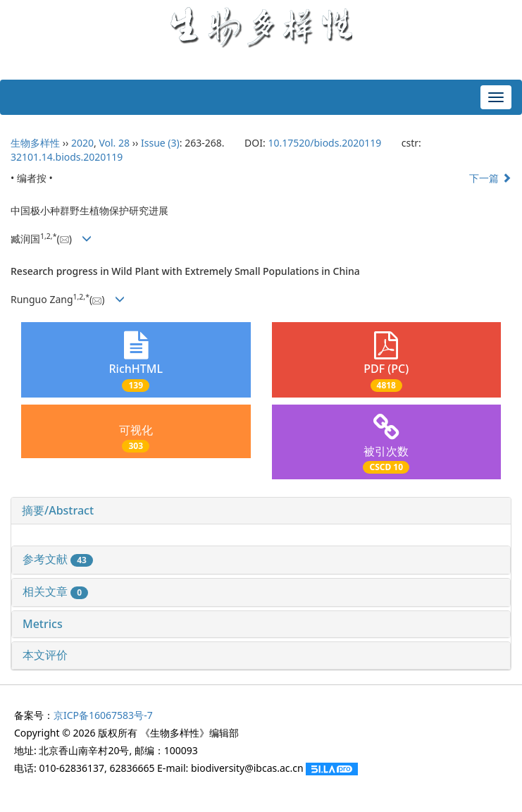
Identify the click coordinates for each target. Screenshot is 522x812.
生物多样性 (35, 143)
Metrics (43, 624)
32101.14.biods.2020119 (67, 157)
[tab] (261, 511)
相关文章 (55, 591)
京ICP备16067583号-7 (103, 715)
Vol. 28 (114, 143)
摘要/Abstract (58, 510)
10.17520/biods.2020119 (324, 143)
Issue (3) (160, 143)
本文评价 (45, 655)
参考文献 (58, 559)
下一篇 (490, 178)
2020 (82, 143)
